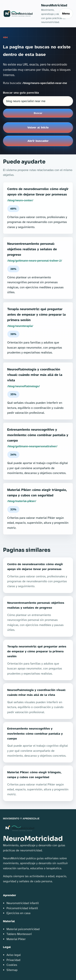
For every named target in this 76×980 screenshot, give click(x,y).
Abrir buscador (38, 141)
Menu (66, 14)
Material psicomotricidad (23, 929)
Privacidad (13, 960)
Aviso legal (13, 955)
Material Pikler (16, 939)
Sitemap (12, 970)
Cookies (12, 965)
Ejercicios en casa (18, 913)
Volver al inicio (38, 127)
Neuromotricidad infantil (22, 903)
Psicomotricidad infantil (22, 908)
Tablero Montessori (19, 934)
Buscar (38, 113)
